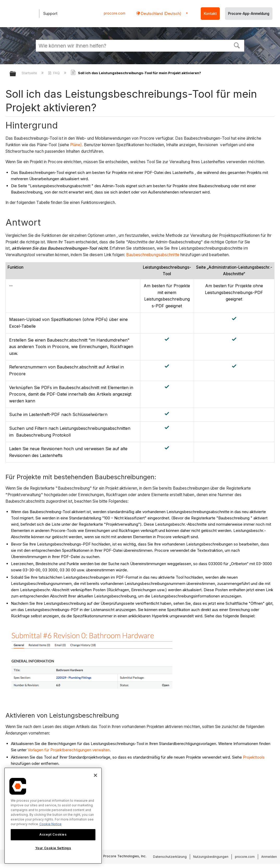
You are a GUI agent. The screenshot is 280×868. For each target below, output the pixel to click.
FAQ (54, 73)
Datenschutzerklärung (170, 857)
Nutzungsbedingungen (211, 857)
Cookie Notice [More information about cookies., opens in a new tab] (50, 824)
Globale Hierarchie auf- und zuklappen (16, 74)
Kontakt (210, 14)
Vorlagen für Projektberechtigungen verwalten (69, 750)
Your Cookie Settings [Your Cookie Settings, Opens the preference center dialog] (53, 848)
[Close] (95, 775)
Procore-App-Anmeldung (249, 14)
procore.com (115, 13)
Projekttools (254, 757)
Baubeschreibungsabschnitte (153, 255)
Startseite (30, 73)
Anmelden (269, 857)
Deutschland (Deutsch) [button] (161, 13)
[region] (53, 816)
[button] (237, 45)
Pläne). (77, 145)
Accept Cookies (53, 834)
